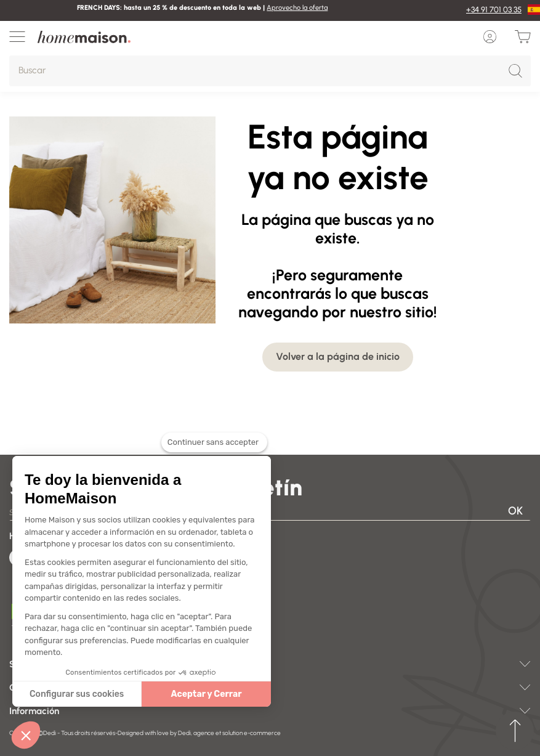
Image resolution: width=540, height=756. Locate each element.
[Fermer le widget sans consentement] (214, 450)
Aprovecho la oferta (297, 8)
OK (515, 511)
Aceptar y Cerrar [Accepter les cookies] (207, 694)
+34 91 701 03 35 (494, 10)
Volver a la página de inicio (338, 356)
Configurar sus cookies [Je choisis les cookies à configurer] (77, 694)
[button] (26, 735)
